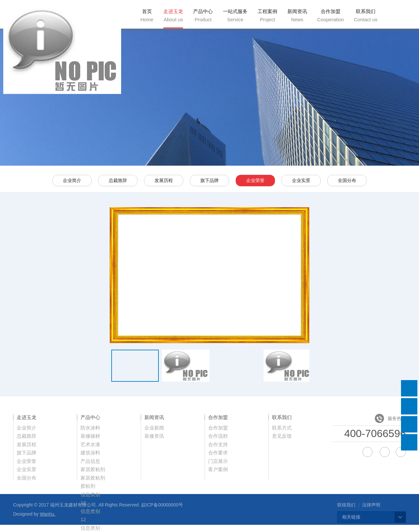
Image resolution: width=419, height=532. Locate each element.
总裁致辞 (118, 180)
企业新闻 (154, 428)
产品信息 (90, 461)
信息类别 (90, 495)
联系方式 (282, 428)
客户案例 (218, 469)
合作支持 (218, 444)
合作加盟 (331, 15)
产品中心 (203, 15)
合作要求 (218, 453)
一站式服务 (235, 15)
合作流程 (218, 436)
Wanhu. (48, 514)
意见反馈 (282, 436)
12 (83, 519)
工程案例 (267, 15)
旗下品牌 (209, 180)
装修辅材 (90, 436)
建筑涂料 (90, 453)
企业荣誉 (255, 180)
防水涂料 (90, 428)
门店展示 (218, 461)
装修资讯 (154, 436)
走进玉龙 (173, 15)
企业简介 (72, 180)
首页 (147, 15)
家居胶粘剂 (93, 469)
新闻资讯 (297, 15)
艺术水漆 (90, 444)
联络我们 (346, 505)
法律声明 (371, 505)
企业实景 (301, 180)
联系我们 (366, 15)
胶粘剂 (88, 486)
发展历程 (164, 180)
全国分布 (347, 180)
